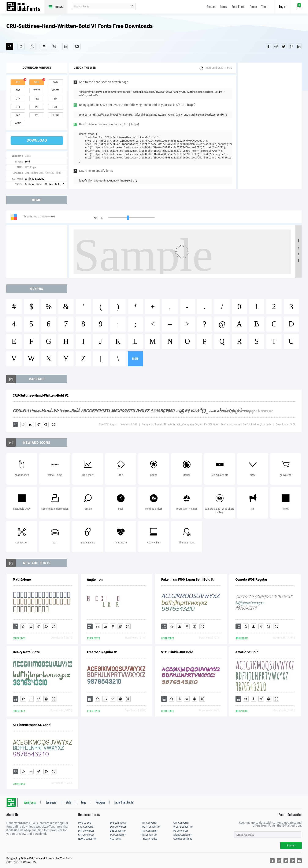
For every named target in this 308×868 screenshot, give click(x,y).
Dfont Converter (182, 835)
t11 (37, 115)
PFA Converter (86, 831)
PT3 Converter (150, 831)
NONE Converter (87, 839)
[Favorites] (21, 46)
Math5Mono (22, 579)
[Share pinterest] (291, 46)
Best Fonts (238, 7)
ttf (18, 82)
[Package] (55, 46)
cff (55, 107)
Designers (51, 803)
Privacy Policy (149, 839)
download (37, 140)
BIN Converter (118, 831)
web (37, 82)
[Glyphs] (43, 46)
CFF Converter (86, 835)
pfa (37, 99)
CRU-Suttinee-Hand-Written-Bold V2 (41, 395)
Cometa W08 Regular (251, 579)
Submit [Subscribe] (291, 845)
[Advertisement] (270, 126)
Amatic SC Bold (247, 652)
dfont (55, 115)
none (18, 123)
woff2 (56, 90)
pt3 (18, 107)
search (132, 7)
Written (49, 184)
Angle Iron (95, 579)
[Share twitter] (284, 46)
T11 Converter (149, 835)
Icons (224, 7)
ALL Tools (115, 839)
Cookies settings (183, 839)
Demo (253, 7)
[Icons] (66, 46)
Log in (283, 7)
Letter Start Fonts (124, 803)
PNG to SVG (85, 823)
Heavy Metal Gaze (26, 652)
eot (18, 90)
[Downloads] (31, 424)
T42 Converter (118, 835)
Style (68, 803)
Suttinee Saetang (34, 179)
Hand (39, 184)
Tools (265, 7)
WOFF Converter (151, 827)
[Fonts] (77, 46)
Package (100, 803)
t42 (18, 115)
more (135, 359)
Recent (211, 7)
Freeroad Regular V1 (102, 652)
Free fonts (25, 7)
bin (55, 99)
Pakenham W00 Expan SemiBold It (188, 579)
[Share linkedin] (299, 46)
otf (18, 99)
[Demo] (32, 46)
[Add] (10, 46)
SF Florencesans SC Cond (32, 725)
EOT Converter (118, 827)
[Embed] (46, 424)
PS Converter (181, 831)
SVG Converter (86, 827)
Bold (27, 162)
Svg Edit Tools (118, 823)
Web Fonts (30, 803)
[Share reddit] (276, 46)
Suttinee (29, 184)
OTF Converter (181, 823)
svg (55, 82)
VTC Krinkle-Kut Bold (177, 652)
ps (37, 107)
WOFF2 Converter (183, 827)
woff (37, 90)
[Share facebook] (268, 46)
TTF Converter (149, 823)
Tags (84, 803)
